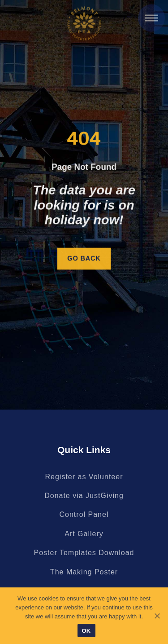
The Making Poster (84, 572)
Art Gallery (84, 534)
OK (86, 631)
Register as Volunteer (84, 477)
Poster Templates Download (84, 553)
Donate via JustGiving (84, 496)
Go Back (84, 259)
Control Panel (84, 514)
